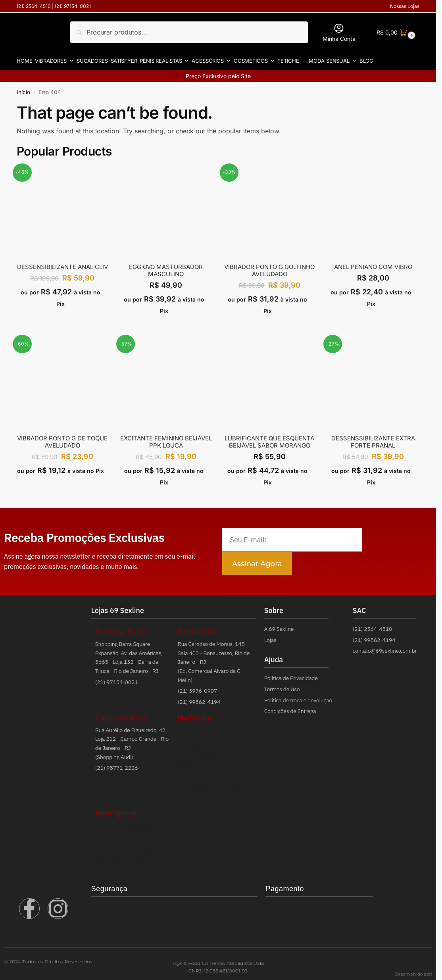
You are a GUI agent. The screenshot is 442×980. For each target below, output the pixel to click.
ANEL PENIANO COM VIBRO (373, 264)
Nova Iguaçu (116, 810)
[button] (395, 32)
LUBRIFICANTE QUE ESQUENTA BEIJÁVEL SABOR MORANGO (269, 439)
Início (23, 89)
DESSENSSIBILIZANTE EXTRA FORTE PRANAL (373, 439)
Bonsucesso (198, 629)
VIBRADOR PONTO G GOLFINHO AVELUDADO (269, 267)
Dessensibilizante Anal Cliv (62, 264)
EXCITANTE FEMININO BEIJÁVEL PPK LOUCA (166, 439)
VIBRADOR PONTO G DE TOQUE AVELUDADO (62, 439)
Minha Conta (339, 32)
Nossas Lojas (405, 6)
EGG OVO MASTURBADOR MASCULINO (166, 267)
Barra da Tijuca (121, 629)
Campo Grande (121, 715)
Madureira (195, 715)
